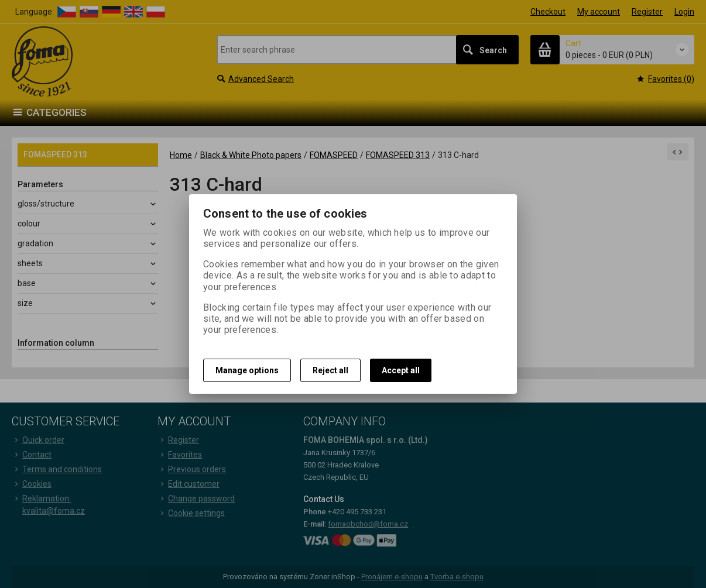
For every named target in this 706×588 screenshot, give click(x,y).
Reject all (330, 370)
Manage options (247, 370)
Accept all (401, 370)
